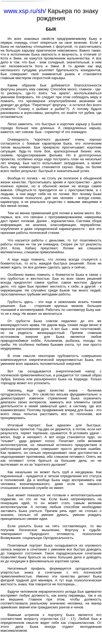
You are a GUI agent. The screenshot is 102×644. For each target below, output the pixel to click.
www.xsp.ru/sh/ (25, 11)
